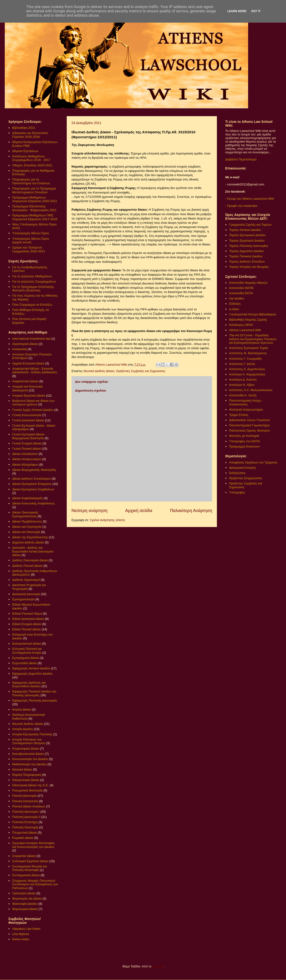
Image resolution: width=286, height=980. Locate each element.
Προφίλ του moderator (242, 206)
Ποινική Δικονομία (24, 796)
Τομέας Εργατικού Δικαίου (247, 241)
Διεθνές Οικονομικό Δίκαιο (30, 560)
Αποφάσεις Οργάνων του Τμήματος (253, 462)
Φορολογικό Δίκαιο (25, 909)
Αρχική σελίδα (139, 511)
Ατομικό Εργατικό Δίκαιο (29, 395)
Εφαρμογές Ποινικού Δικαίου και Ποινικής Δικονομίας (34, 693)
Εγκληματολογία (23, 599)
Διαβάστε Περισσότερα (241, 159)
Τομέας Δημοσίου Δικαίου (246, 251)
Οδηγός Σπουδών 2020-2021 (32, 165)
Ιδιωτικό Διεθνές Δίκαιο (99, 371)
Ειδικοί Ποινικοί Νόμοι (27, 614)
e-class (234, 309)
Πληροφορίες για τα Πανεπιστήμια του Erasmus (31, 181)
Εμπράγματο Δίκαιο (26, 658)
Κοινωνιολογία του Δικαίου (30, 759)
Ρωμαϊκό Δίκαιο (23, 838)
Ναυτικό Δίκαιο (22, 769)
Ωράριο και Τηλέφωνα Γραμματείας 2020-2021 (29, 249)
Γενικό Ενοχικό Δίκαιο (27, 443)
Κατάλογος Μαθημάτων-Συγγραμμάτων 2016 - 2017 (31, 158)
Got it (256, 11)
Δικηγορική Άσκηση (242, 468)
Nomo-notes (21, 939)
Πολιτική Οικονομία (25, 827)
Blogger (158, 966)
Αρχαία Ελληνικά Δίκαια (28, 363)
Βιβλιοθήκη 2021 (24, 128)
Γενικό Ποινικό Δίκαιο (26, 449)
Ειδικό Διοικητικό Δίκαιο (28, 619)
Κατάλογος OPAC (241, 325)
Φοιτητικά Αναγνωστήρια (246, 410)
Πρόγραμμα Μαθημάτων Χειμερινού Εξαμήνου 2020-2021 (35, 199)
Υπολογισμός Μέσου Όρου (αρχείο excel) (31, 241)
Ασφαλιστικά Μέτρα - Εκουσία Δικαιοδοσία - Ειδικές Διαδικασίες (35, 371)
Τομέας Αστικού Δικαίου (245, 230)
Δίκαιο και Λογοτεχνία (27, 527)
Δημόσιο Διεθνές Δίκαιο (28, 542)
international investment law (31, 339)
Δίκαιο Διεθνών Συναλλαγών (31, 479)
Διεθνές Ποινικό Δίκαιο (27, 566)
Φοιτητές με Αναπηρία (244, 436)
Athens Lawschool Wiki (245, 330)
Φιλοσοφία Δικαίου (25, 904)
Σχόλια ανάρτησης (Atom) (107, 520)
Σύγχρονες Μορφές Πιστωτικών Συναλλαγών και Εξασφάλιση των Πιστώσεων (35, 884)
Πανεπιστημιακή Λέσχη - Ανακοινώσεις (246, 402)
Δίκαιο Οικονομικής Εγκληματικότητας (25, 514)
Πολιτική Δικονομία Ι (26, 812)
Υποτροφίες (237, 492)
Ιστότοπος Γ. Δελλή (242, 364)
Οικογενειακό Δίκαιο (26, 780)
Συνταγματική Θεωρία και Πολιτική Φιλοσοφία (29, 868)
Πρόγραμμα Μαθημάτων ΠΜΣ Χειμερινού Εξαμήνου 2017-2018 (35, 217)
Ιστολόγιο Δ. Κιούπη (243, 380)
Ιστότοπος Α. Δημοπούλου (247, 369)
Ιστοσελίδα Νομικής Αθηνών (248, 283)
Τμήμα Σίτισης (239, 415)
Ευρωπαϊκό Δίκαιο (25, 663)
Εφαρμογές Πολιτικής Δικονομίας (35, 700)
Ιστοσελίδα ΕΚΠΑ (241, 293)
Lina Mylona (20, 934)
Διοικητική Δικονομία (26, 594)
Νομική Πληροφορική (27, 775)
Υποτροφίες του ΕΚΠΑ (245, 441)
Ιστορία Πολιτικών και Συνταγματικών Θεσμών (29, 741)
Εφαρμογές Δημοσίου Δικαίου (32, 674)
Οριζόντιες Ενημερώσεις (246, 478)
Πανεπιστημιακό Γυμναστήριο (249, 425)
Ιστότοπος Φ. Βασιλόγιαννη (248, 353)
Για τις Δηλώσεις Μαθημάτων (32, 276)
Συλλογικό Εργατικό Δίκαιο (30, 861)
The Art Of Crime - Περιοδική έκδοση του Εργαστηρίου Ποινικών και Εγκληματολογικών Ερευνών (253, 339)
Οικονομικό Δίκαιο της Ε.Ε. (30, 785)
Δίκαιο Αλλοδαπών (25, 454)
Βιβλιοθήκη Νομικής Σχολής (248, 320)
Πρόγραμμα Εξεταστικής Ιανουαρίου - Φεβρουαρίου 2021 (34, 208)
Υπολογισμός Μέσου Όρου (31, 233)
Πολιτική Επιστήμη (25, 822)
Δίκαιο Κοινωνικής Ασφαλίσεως (33, 503)
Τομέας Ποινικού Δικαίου (246, 256)
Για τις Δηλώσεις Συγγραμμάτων (34, 281)
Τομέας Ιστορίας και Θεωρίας (249, 267)
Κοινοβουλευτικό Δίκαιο (28, 754)
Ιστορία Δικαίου (23, 729)
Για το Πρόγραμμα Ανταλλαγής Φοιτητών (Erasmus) (33, 289)
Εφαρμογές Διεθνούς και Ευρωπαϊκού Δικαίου (29, 684)
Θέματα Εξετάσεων (25, 151)
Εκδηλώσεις (237, 473)
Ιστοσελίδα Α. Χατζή (243, 395)
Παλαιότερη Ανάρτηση (191, 511)
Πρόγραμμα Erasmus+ (245, 446)
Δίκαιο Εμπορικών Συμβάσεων (33, 489)
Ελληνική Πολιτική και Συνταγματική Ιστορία (27, 651)
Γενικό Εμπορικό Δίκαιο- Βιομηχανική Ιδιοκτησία (29, 436)
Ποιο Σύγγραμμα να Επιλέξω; (32, 305)
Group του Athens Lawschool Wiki (250, 199)
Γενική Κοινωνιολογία (27, 415)
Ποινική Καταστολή (25, 801)
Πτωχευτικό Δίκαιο (25, 833)
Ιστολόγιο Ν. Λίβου (242, 385)
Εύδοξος (235, 304)
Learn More (237, 11)
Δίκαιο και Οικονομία (26, 532)
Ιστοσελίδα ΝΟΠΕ (241, 288)
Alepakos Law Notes (26, 929)
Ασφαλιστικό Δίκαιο (25, 381)
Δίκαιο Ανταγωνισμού (27, 459)
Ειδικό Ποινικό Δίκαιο (26, 629)
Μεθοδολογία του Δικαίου (29, 764)
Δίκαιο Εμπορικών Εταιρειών (32, 484)
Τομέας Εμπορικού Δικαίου (247, 235)
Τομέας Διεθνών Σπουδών (247, 261)
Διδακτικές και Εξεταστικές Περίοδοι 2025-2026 (30, 135)
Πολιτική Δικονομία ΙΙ (26, 817)
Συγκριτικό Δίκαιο (24, 856)
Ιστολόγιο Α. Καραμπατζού (247, 374)
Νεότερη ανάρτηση (89, 511)
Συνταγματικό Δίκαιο (26, 875)
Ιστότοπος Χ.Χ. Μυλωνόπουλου (251, 390)
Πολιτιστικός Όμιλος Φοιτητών (250, 430)
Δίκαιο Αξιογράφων (25, 465)
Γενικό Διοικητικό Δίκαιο (28, 420)
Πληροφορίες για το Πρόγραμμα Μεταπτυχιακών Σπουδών (34, 190)
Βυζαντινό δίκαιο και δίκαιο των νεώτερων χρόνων (33, 403)
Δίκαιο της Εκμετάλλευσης (30, 537)
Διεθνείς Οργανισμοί (26, 580)
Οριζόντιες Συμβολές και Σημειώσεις (141, 371)
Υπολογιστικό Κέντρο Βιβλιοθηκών (253, 314)
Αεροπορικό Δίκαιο (25, 344)
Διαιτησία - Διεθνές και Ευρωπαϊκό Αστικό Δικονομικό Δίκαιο (33, 551)
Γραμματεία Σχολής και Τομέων (250, 225)
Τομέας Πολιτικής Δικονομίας (249, 246)
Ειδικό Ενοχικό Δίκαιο (27, 624)
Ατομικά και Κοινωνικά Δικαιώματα (27, 388)
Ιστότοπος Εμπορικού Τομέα (248, 348)
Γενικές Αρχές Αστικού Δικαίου (33, 410)
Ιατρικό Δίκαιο (22, 709)
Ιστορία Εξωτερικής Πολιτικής (32, 734)
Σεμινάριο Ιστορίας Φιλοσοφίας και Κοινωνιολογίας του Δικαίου (33, 845)
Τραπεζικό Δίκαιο (24, 893)
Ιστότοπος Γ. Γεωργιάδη (245, 359)
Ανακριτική (19, 349)
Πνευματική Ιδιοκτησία (27, 790)
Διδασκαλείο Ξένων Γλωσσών (250, 420)
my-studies (237, 298)
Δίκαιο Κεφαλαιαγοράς (28, 498)
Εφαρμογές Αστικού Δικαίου (31, 668)
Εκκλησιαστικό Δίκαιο (27, 644)
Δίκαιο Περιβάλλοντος (27, 521)
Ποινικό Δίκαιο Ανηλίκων (29, 806)
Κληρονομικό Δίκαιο (26, 749)
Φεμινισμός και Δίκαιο (27, 898)
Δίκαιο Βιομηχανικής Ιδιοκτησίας (34, 470)
